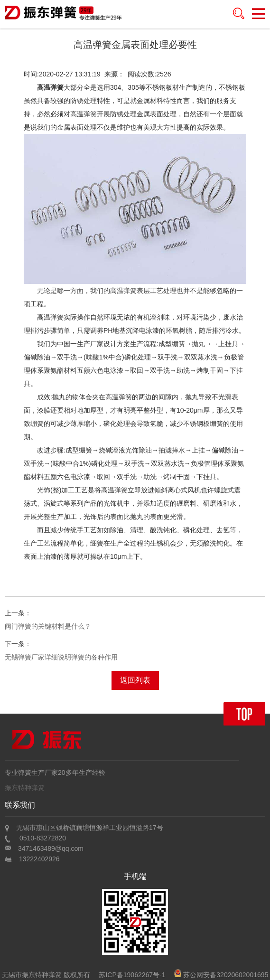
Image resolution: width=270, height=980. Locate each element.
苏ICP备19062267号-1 (132, 975)
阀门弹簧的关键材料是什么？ (48, 626)
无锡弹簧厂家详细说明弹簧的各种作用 (61, 657)
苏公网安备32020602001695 (221, 975)
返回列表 (135, 680)
